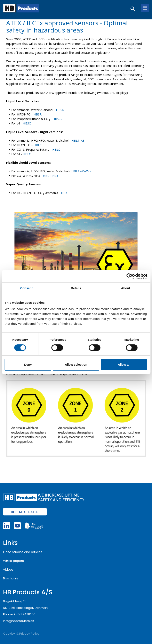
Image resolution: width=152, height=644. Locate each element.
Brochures (11, 578)
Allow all (124, 365)
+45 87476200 (24, 614)
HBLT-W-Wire (81, 171)
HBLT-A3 (78, 140)
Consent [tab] (26, 288)
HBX (64, 193)
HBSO (27, 123)
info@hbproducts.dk (18, 621)
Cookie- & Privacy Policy (21, 633)
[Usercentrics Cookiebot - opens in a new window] (129, 276)
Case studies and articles (23, 552)
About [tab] (126, 288)
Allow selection (76, 365)
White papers (13, 561)
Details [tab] (76, 288)
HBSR (60, 110)
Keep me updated (25, 512)
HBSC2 (57, 119)
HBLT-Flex (50, 176)
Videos (8, 570)
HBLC (37, 145)
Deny (28, 365)
